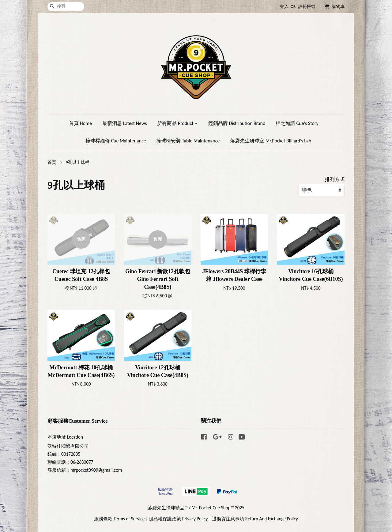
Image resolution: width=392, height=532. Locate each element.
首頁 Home (80, 123)
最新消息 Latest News (125, 123)
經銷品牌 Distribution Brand (237, 123)
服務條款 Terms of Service (119, 519)
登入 (284, 7)
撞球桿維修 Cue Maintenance (116, 141)
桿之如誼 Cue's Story (297, 123)
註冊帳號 (307, 7)
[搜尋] (66, 7)
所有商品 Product (177, 123)
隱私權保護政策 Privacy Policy (178, 519)
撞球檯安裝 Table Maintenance (188, 141)
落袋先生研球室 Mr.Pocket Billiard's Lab (271, 141)
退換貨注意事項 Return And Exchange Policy (255, 519)
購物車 (338, 7)
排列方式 (335, 179)
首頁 (52, 162)
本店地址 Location (65, 437)
